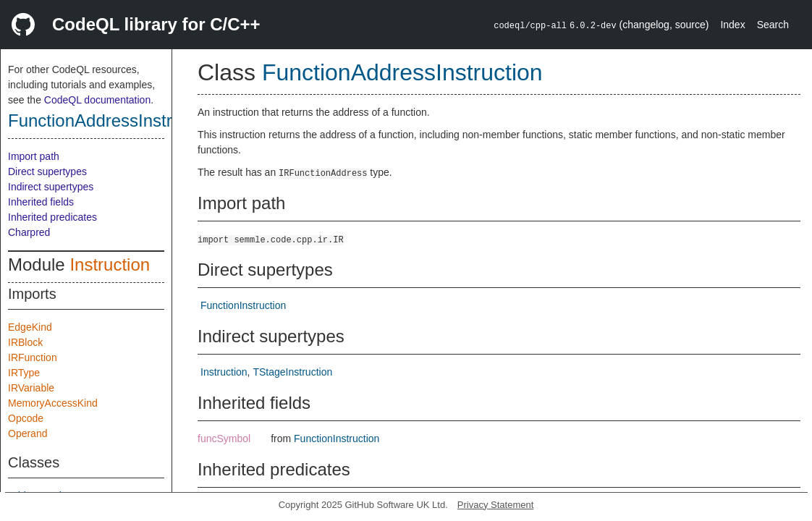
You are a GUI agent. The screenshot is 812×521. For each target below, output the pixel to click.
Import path (34, 156)
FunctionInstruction (243, 305)
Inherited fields (41, 202)
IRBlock (25, 342)
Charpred (29, 232)
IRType (24, 373)
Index (732, 25)
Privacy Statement (496, 505)
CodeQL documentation (97, 100)
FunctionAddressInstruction (113, 120)
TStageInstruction (292, 372)
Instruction (110, 264)
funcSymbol (224, 439)
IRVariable (31, 388)
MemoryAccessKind (53, 403)
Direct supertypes (47, 171)
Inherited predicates (52, 217)
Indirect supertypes (51, 187)
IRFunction (33, 357)
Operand (28, 433)
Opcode (26, 418)
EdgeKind (30, 327)
